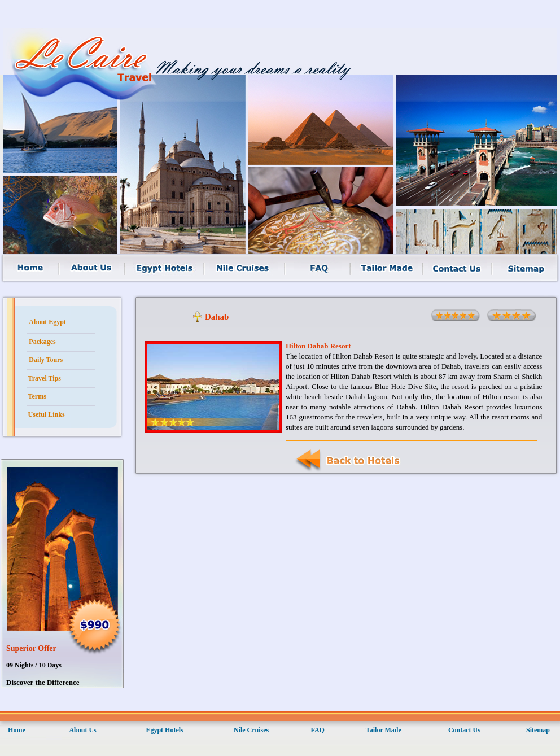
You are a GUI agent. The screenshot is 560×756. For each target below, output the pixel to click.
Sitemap (538, 730)
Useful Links (47, 414)
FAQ (317, 730)
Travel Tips (45, 378)
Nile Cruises (251, 730)
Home (17, 730)
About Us (82, 730)
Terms (37, 396)
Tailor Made (384, 730)
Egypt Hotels (164, 730)
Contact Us (464, 730)
